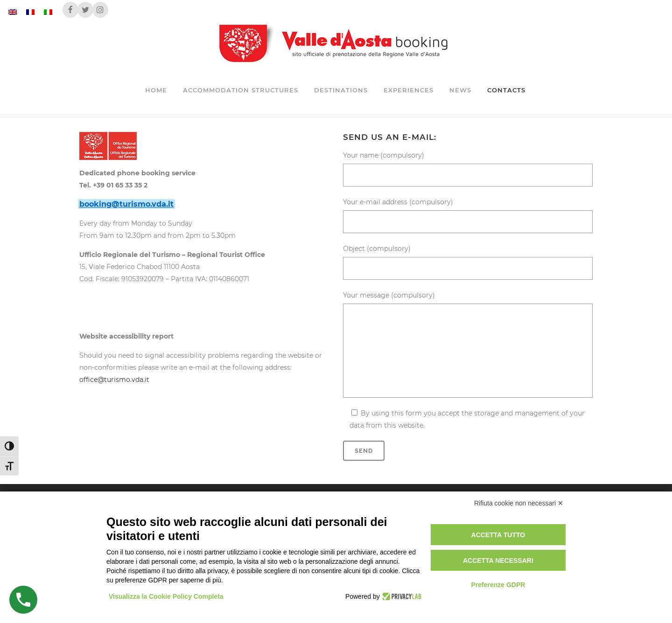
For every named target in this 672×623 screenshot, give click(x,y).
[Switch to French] (30, 12)
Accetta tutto (498, 535)
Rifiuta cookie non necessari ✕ (519, 503)
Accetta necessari (498, 561)
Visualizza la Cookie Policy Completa (166, 596)
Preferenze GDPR (498, 585)
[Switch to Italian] (48, 12)
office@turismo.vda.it (114, 380)
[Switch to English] (13, 12)
